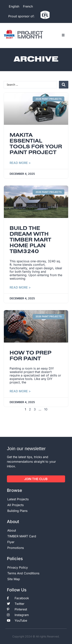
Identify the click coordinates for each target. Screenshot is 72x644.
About (12, 530)
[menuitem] (14, 6)
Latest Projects (18, 499)
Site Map (14, 579)
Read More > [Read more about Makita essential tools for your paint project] (20, 163)
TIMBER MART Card (22, 536)
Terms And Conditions (23, 573)
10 (46, 409)
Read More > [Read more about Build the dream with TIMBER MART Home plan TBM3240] (20, 287)
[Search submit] (64, 85)
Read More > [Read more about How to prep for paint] (20, 391)
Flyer (11, 542)
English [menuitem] (14, 6)
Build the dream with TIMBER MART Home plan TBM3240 (30, 240)
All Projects (15, 505)
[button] (63, 35)
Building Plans (17, 511)
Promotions (16, 548)
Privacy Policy (18, 567)
